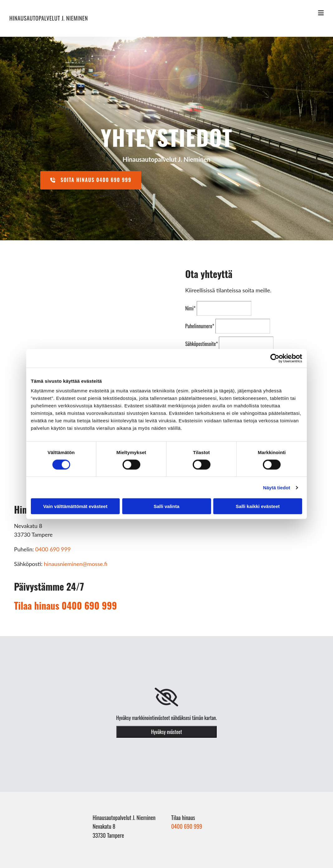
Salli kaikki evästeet (258, 506)
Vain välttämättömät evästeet (75, 506)
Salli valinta (167, 506)
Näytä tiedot (277, 487)
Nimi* (190, 308)
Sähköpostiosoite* (202, 344)
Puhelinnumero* (200, 326)
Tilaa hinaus (65, 605)
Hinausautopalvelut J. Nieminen (49, 18)
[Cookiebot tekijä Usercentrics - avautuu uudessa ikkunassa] (275, 358)
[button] (91, 180)
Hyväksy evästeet (166, 732)
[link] (166, 697)
